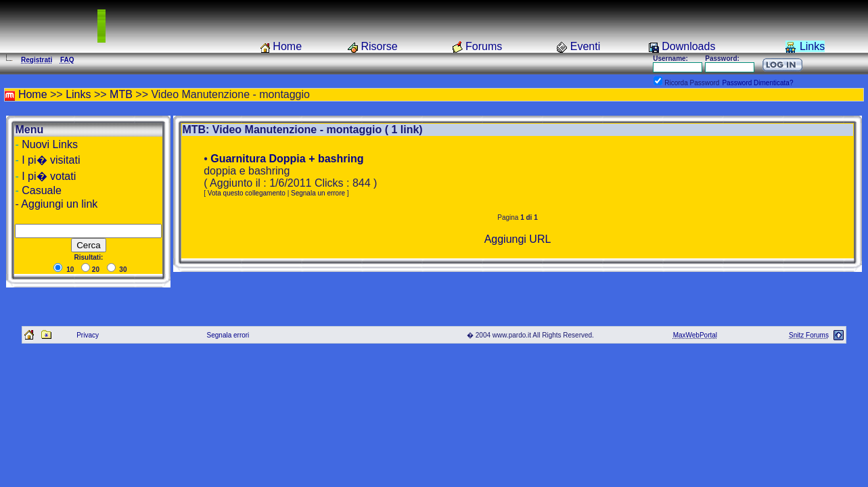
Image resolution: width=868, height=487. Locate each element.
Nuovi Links (50, 144)
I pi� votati (49, 176)
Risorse (379, 46)
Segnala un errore (318, 193)
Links (812, 46)
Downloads (688, 46)
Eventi (585, 46)
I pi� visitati (51, 160)
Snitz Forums (809, 335)
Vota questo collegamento (247, 193)
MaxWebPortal (695, 335)
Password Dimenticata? (757, 83)
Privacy (88, 335)
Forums (484, 46)
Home (287, 46)
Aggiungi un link (59, 204)
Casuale (42, 190)
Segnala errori (228, 335)
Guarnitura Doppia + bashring (287, 159)
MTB (121, 94)
